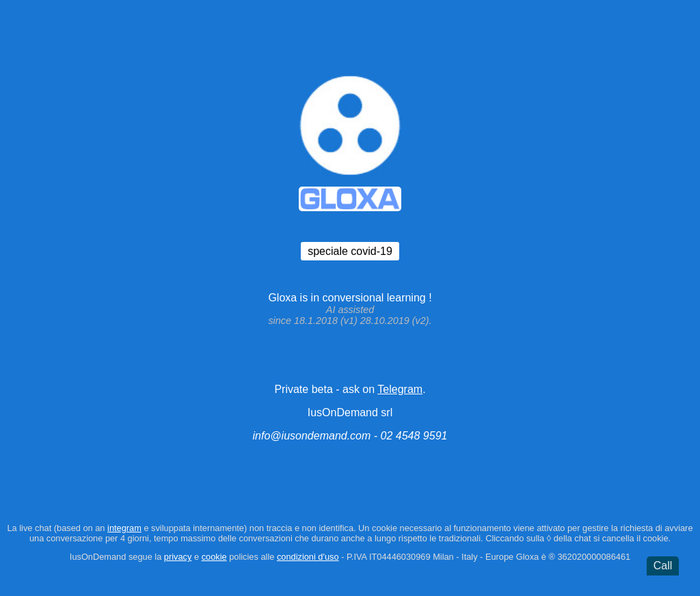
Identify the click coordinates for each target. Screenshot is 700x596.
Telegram (400, 389)
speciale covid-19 (350, 251)
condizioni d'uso (308, 557)
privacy (178, 557)
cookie (214, 557)
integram (124, 528)
